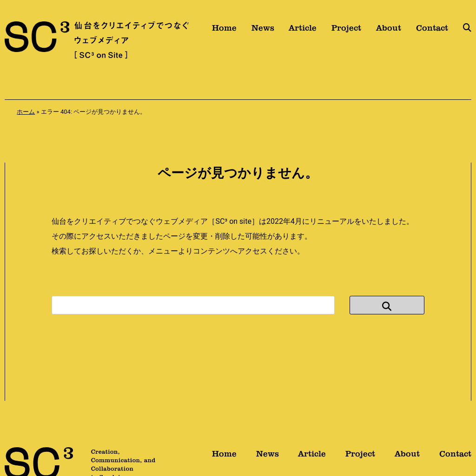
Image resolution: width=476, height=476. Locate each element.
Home (224, 31)
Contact (432, 31)
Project (346, 31)
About (389, 31)
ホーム (26, 112)
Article (303, 31)
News (263, 31)
